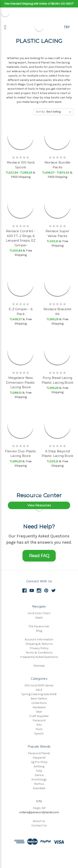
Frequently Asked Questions (39, 657)
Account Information (39, 639)
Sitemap (39, 666)
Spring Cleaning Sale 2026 (39, 694)
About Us (39, 821)
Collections (39, 703)
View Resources (39, 505)
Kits (39, 725)
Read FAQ (39, 556)
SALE (39, 690)
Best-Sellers (39, 699)
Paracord (39, 720)
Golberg (39, 766)
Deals (39, 618)
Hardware (39, 707)
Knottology (39, 779)
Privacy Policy (39, 648)
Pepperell (39, 758)
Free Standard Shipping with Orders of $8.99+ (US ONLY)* (39, 4)
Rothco (39, 784)
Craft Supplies (39, 716)
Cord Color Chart (39, 613)
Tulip (39, 771)
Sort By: (40, 112)
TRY (67, 27)
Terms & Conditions (39, 653)
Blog (39, 631)
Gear (39, 712)
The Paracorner (39, 626)
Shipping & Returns (39, 644)
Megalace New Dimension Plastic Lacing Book (20, 382)
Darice (39, 775)
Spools (39, 733)
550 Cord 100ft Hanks (39, 685)
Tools (39, 729)
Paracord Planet (39, 753)
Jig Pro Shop (39, 762)
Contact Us (39, 825)
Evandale (39, 788)
